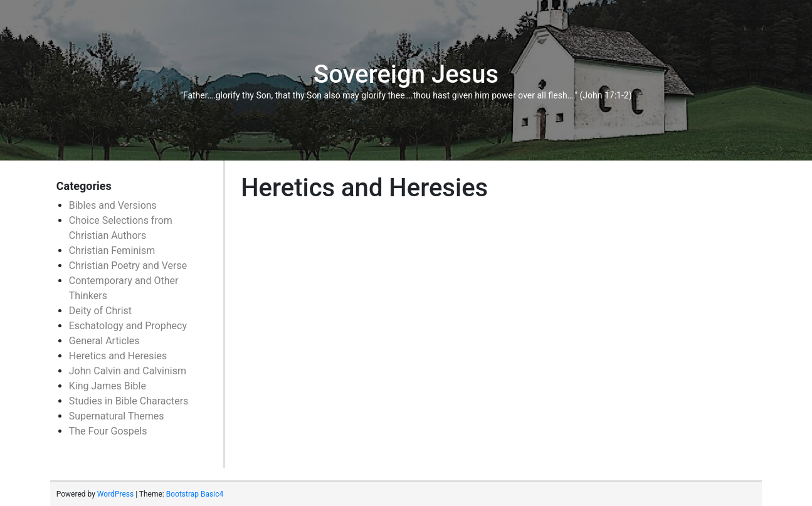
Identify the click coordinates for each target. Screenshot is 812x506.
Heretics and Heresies (118, 356)
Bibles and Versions (113, 205)
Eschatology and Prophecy (128, 326)
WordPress (115, 494)
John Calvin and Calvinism (128, 371)
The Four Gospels (108, 431)
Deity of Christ (100, 311)
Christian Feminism (112, 250)
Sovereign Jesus (406, 74)
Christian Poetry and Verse (128, 266)
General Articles (104, 341)
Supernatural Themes (117, 416)
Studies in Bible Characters (129, 401)
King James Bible (108, 386)
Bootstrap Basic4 (195, 494)
